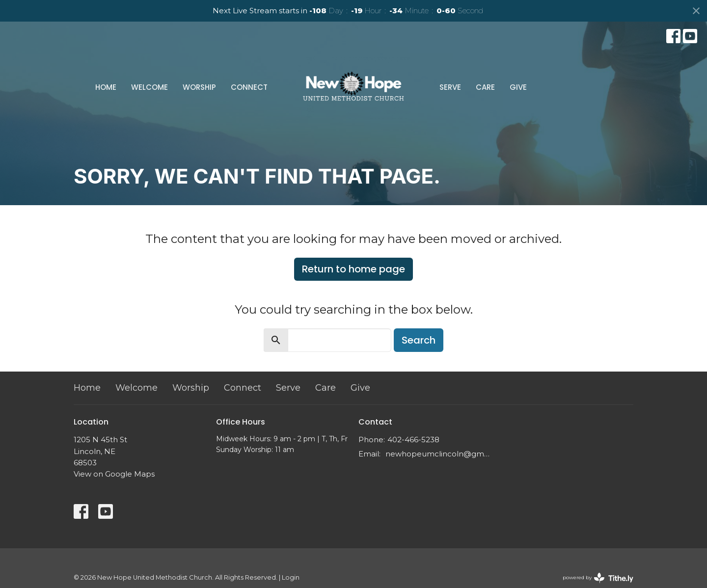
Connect (249, 87)
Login (291, 577)
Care (485, 87)
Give (518, 87)
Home (106, 87)
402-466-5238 (413, 440)
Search (419, 340)
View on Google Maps (114, 474)
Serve (450, 87)
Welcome (150, 87)
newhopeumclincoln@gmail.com (438, 454)
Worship (199, 87)
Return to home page (353, 269)
